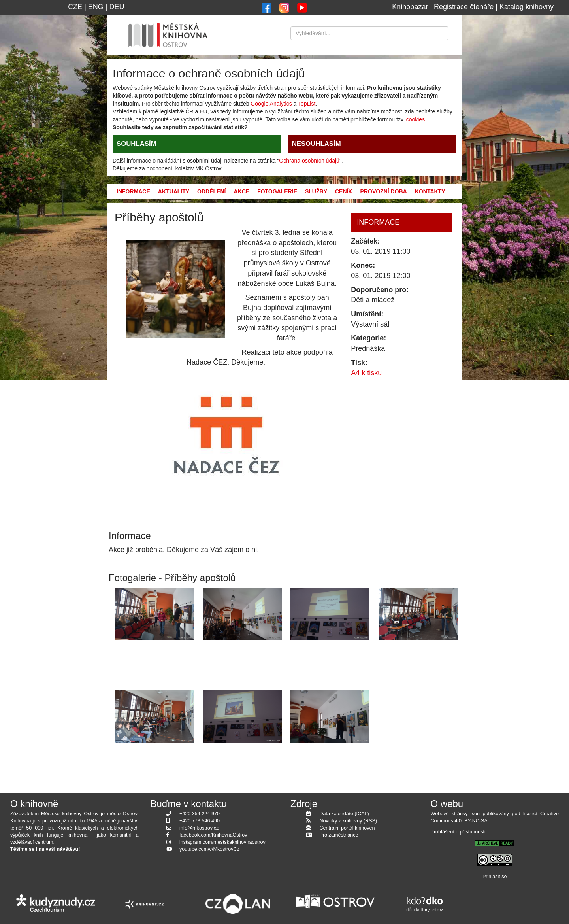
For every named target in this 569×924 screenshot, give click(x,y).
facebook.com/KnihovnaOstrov (213, 835)
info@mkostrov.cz (199, 828)
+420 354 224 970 (200, 814)
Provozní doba (384, 191)
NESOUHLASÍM (317, 144)
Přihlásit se (495, 877)
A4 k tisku (366, 373)
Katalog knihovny (527, 7)
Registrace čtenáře (464, 7)
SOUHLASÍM (137, 144)
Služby (316, 191)
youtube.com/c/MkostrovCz (209, 849)
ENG (96, 7)
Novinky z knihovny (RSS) (349, 821)
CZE (75, 7)
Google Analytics (271, 104)
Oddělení (211, 191)
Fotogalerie (277, 191)
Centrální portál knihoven (347, 828)
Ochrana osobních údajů (309, 161)
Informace (133, 191)
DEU (117, 7)
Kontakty (430, 191)
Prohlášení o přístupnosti (458, 832)
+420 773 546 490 (200, 821)
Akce (241, 191)
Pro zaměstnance (339, 835)
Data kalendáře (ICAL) (344, 814)
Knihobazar (410, 7)
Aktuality (174, 191)
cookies (415, 119)
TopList (307, 104)
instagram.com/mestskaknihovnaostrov (222, 842)
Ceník (344, 191)
